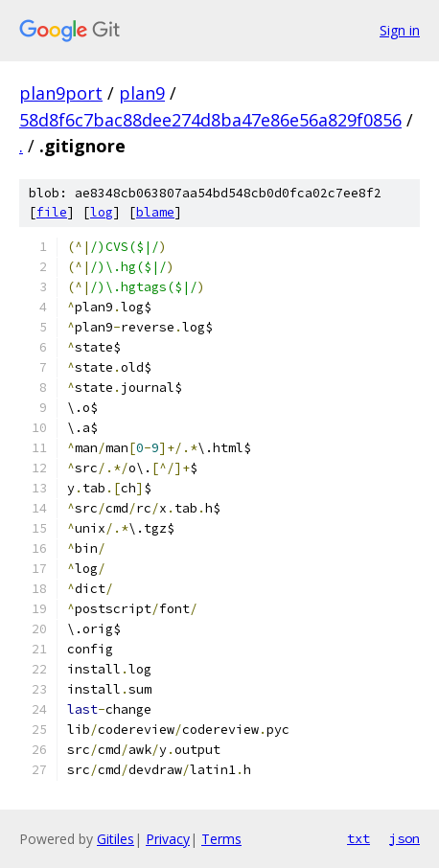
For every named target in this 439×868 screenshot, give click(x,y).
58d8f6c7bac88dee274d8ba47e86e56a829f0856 (210, 120)
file (52, 212)
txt (358, 838)
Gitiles (116, 839)
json (404, 838)
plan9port (61, 93)
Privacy (168, 839)
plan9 (142, 93)
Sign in (400, 30)
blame (155, 212)
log (102, 212)
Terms (221, 839)
